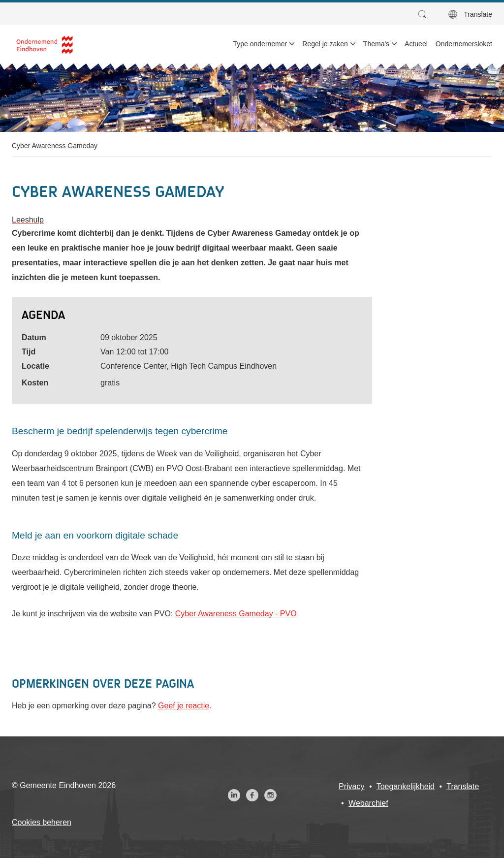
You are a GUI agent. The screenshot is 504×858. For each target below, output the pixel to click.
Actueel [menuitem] (416, 44)
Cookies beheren (42, 822)
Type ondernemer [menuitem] (260, 44)
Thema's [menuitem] (376, 44)
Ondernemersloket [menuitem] (464, 44)
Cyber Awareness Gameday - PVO (236, 614)
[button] (425, 14)
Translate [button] (478, 14)
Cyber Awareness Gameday (55, 146)
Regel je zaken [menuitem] (325, 44)
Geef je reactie (184, 706)
